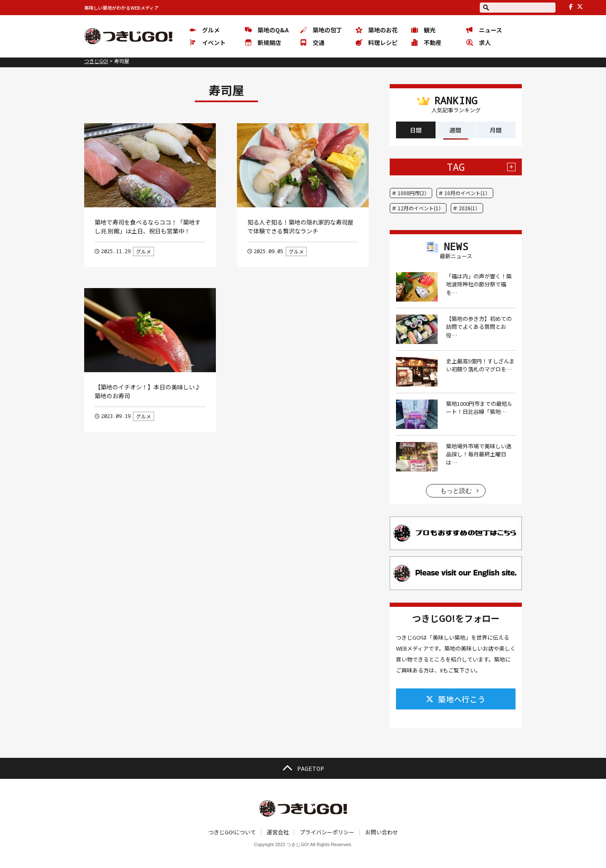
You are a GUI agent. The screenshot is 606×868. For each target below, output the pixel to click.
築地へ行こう (456, 699)
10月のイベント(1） (467, 193)
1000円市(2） (413, 193)
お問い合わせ (382, 832)
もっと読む (456, 491)
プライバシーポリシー (327, 832)
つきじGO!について (232, 832)
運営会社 (278, 832)
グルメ (144, 251)
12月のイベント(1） (421, 208)
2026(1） (469, 208)
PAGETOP (303, 768)
